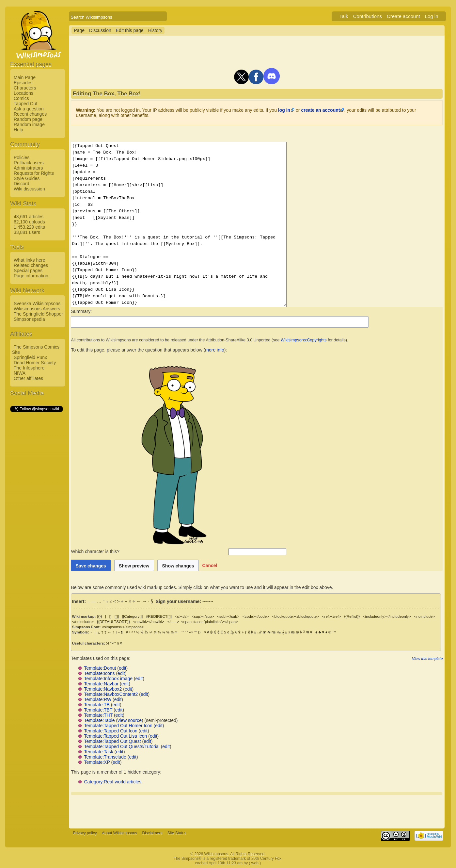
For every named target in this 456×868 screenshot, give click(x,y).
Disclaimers (152, 833)
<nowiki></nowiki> (149, 622)
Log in (432, 16)
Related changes (31, 265)
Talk (344, 16)
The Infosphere (29, 368)
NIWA (20, 373)
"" (196, 632)
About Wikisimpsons (119, 833)
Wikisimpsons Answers (37, 309)
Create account (403, 16)
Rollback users (29, 163)
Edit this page (130, 30)
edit (123, 668)
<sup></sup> (203, 616)
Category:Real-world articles (113, 782)
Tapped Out (25, 104)
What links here (29, 260)
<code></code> (256, 616)
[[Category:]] (133, 616)
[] (110, 616)
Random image (29, 124)
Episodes (23, 83)
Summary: (81, 311)
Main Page (25, 77)
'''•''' (113, 643)
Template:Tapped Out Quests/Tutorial (122, 746)
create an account (320, 110)
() (199, 632)
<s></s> (182, 616)
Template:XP (97, 762)
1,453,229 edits (29, 227)
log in (284, 110)
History (155, 30)
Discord (21, 184)
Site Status (177, 833)
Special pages (28, 270)
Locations (24, 93)
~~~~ (208, 601)
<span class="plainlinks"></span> (210, 622)
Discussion (100, 30)
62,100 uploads (29, 222)
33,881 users (27, 232)
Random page (28, 119)
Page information (31, 276)
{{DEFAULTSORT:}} (113, 622)
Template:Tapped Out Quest (112, 741)
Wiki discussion (29, 189)
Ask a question (29, 109)
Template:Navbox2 (103, 689)
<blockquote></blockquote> (296, 616)
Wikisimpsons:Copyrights (304, 340)
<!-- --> (173, 622)
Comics (21, 98)
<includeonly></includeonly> (387, 616)
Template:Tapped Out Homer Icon (118, 726)
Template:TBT (98, 710)
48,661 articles (29, 217)
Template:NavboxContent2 (111, 694)
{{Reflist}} (352, 616)
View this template (427, 658)
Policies (22, 157)
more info (214, 350)
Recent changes (30, 114)
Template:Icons (99, 673)
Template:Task (98, 752)
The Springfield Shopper (38, 314)
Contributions (368, 16)
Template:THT (98, 715)
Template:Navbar (101, 684)
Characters (25, 88)
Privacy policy (85, 833)
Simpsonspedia (29, 319)
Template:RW (98, 699)
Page (79, 30)
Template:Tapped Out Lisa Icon (115, 736)
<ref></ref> (332, 616)
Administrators (28, 168)
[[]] (117, 616)
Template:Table (99, 720)
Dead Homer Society (35, 363)
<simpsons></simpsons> (123, 627)
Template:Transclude (105, 757)
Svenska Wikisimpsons (37, 303)
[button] (210, 565)
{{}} (100, 616)
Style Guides (27, 178)
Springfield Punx (30, 357)
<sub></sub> (228, 616)
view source (130, 720)
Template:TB (97, 705)
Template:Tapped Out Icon (110, 731)
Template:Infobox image (108, 679)
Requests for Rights (34, 173)
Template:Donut (100, 668)
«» (191, 632)
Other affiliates (28, 378)
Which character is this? (149, 551)
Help (18, 130)
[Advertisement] (36, 511)
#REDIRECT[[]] (159, 616)
